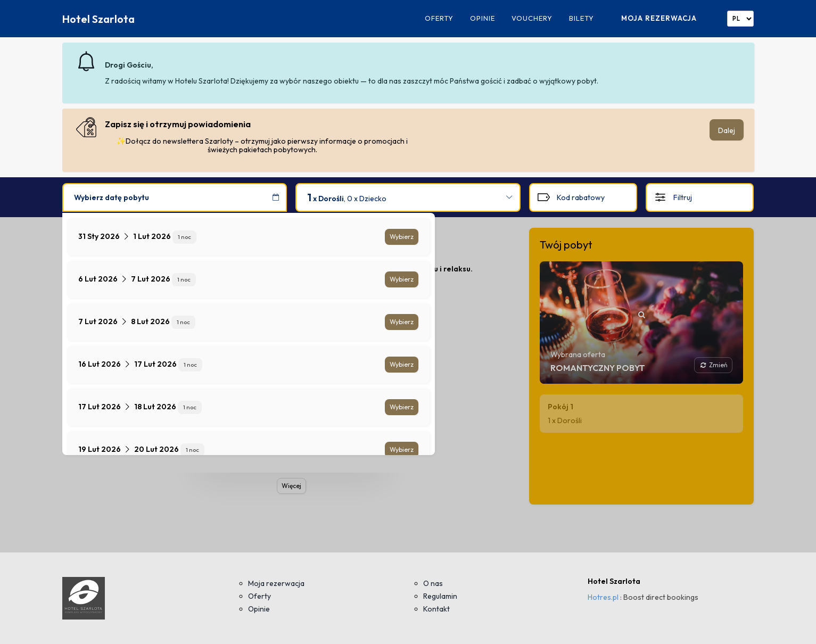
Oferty (439, 18)
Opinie (483, 18)
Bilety (582, 18)
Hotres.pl (603, 597)
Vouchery (532, 18)
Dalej (727, 130)
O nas (433, 583)
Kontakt (436, 609)
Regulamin (440, 596)
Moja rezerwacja (659, 18)
